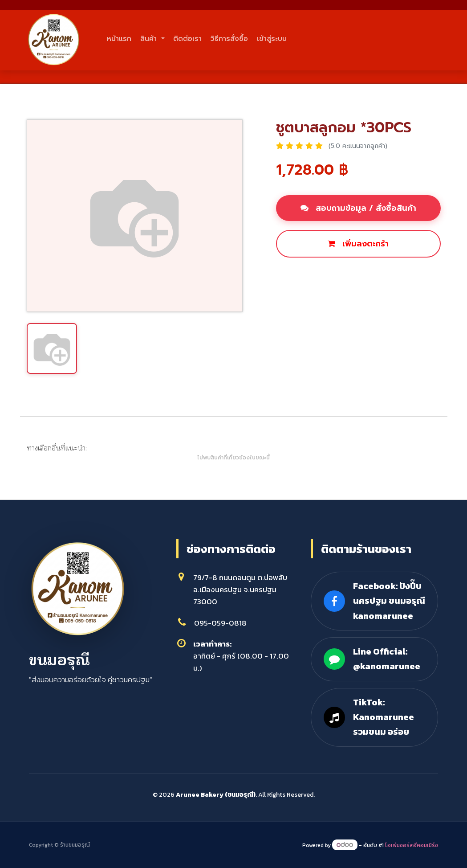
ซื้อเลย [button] (298, 274)
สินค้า (178, 39)
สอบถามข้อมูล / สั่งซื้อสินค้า (358, 208)
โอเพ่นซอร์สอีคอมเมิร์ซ (412, 845)
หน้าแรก (129, 39)
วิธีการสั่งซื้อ (301, 39)
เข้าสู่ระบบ (364, 39)
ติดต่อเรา (238, 39)
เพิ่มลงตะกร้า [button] (358, 244)
